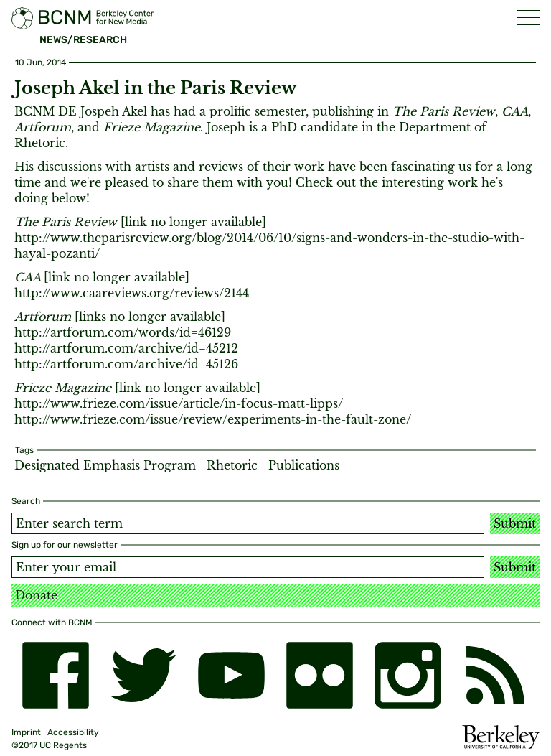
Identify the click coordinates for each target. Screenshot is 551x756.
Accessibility (73, 732)
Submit (515, 523)
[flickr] (320, 675)
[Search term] (248, 523)
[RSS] (495, 675)
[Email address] (248, 567)
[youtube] (231, 675)
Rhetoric (232, 465)
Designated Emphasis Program (105, 465)
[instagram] (408, 675)
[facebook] (56, 675)
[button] (528, 18)
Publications (304, 465)
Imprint (26, 732)
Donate (36, 595)
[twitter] (144, 675)
